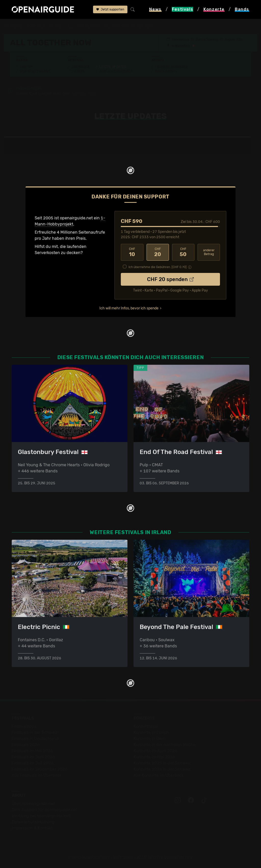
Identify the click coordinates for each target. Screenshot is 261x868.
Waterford (182, 46)
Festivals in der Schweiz (35, 732)
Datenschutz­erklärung (33, 822)
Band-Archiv (166, 71)
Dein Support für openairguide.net (45, 810)
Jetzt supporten (110, 9)
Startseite (13, 26)
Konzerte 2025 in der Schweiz (162, 763)
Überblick (81, 67)
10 (132, 252)
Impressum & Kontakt (32, 828)
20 (158, 252)
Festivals (36, 26)
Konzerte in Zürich (151, 732)
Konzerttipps (146, 726)
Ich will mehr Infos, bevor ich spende (129, 308)
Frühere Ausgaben (171, 67)
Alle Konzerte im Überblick (159, 775)
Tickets (78, 71)
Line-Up (26, 67)
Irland (56, 26)
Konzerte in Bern (149, 739)
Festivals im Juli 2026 (33, 763)
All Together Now (84, 26)
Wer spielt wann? (35, 71)
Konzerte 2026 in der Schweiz (162, 769)
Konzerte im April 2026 (155, 751)
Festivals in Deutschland (35, 739)
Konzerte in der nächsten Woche (165, 745)
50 (183, 252)
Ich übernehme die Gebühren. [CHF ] (158, 267)
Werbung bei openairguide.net (41, 816)
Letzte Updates (113, 67)
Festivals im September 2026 (40, 769)
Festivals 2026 (26, 745)
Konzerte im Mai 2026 (154, 757)
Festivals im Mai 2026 (32, 751)
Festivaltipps (24, 726)
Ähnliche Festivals (116, 71)
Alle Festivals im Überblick (37, 775)
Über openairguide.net (33, 804)
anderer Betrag (209, 252)
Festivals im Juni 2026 (33, 757)
